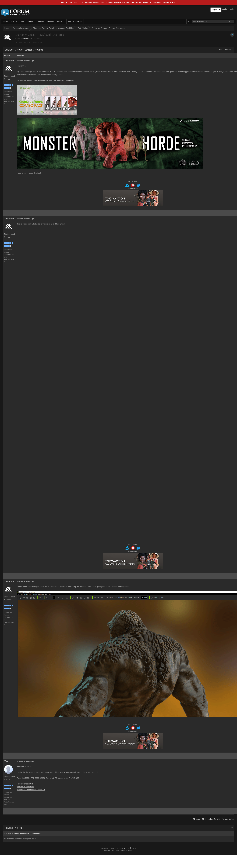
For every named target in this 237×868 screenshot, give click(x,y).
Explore (14, 21)
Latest (22, 21)
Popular (31, 21)
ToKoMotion (83, 28)
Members (51, 21)
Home (5, 21)
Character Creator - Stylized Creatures (108, 28)
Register (232, 9)
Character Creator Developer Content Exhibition (53, 28)
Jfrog (6, 761)
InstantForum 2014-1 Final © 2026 (122, 848)
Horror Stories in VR (25, 784)
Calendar (40, 21)
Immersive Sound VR (25, 787)
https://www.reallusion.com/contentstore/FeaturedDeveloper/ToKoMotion (45, 80)
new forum (170, 2)
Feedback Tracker (75, 21)
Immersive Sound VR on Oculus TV (31, 790)
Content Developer (21, 28)
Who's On (61, 21)
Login (225, 9)
